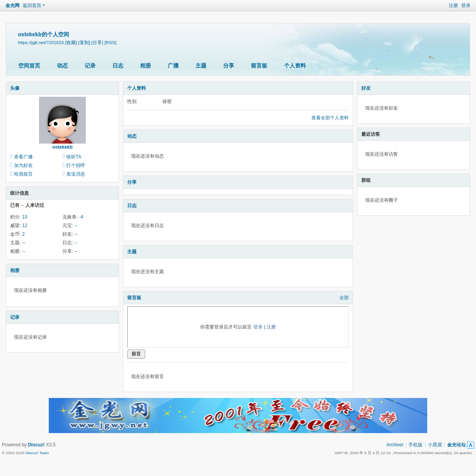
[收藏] (71, 42)
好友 (366, 88)
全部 (344, 298)
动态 (62, 66)
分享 (229, 66)
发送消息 (76, 174)
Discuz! (36, 445)
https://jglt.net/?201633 (41, 42)
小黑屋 (435, 445)
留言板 (259, 66)
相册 (146, 66)
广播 (173, 66)
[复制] (84, 42)
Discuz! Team (37, 453)
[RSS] (110, 42)
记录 (90, 66)
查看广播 (23, 157)
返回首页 (32, 5)
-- (76, 226)
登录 (466, 5)
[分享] (97, 42)
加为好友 (23, 165)
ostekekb (62, 147)
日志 (118, 66)
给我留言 (23, 174)
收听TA (74, 157)
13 (25, 217)
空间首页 (29, 66)
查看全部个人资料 (330, 118)
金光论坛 (456, 445)
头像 (15, 88)
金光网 (12, 5)
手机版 (416, 445)
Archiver (395, 445)
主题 (201, 66)
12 (25, 226)
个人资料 (295, 66)
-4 (81, 217)
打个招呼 (76, 165)
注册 (453, 5)
